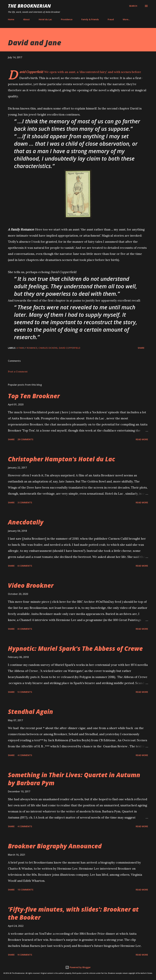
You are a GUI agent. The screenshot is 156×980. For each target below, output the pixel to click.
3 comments (25, 502)
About (26, 19)
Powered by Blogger (78, 967)
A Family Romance (27, 348)
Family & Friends (90, 19)
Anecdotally (26, 522)
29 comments (25, 439)
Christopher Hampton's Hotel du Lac (61, 459)
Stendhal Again (30, 712)
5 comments (25, 692)
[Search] (133, 6)
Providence (67, 19)
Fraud (111, 19)
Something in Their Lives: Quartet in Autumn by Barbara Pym (74, 779)
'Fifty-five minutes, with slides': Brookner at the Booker (73, 913)
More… (126, 19)
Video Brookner (31, 585)
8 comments (25, 629)
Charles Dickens (48, 348)
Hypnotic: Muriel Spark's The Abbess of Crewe (75, 648)
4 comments (25, 755)
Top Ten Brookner (34, 396)
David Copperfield (70, 348)
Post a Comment (18, 371)
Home (11, 19)
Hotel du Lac (45, 19)
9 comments (25, 955)
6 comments (25, 566)
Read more (142, 439)
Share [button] (141, 348)
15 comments (25, 890)
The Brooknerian (29, 6)
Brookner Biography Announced (55, 846)
